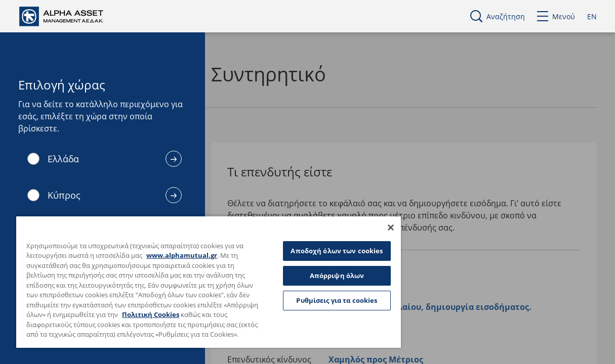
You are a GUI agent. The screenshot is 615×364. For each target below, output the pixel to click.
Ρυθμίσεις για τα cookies (313, 297)
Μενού (556, 16)
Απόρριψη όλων (313, 272)
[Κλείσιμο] (362, 217)
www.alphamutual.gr (191, 246)
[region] (195, 277)
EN (592, 16)
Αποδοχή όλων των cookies (313, 244)
